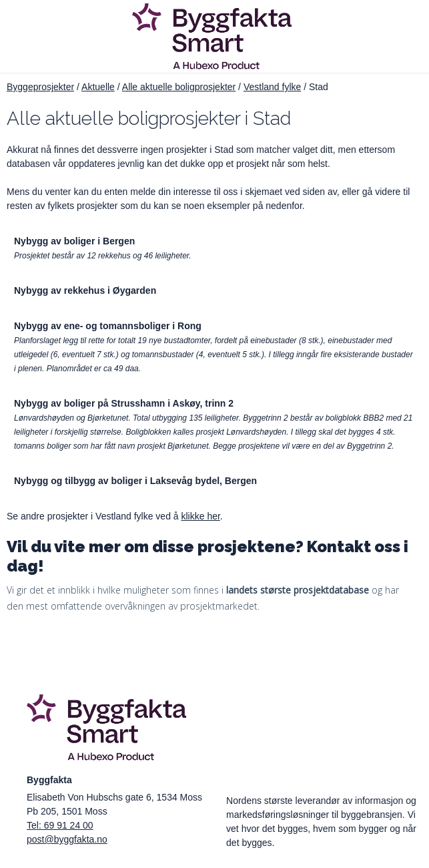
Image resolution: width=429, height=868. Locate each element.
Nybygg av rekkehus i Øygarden (85, 290)
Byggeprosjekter (40, 87)
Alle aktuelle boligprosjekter (179, 87)
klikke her (200, 516)
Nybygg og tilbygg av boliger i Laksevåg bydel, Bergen (135, 481)
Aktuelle (98, 87)
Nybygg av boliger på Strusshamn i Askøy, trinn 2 (124, 403)
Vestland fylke (272, 87)
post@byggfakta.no (67, 839)
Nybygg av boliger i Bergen (74, 241)
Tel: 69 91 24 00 (60, 825)
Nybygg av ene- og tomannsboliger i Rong (108, 326)
